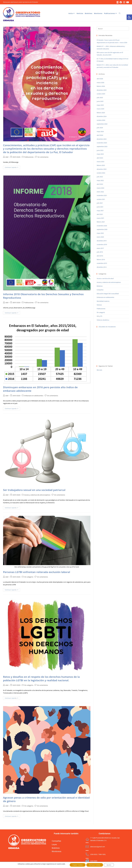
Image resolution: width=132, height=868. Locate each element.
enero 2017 (100, 249)
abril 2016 (100, 256)
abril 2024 (100, 136)
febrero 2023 (101, 166)
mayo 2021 (100, 211)
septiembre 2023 (102, 147)
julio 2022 (100, 177)
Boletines (100, 286)
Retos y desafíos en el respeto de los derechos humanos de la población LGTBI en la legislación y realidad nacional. (41, 679)
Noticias (99, 305)
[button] (129, 17)
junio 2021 (100, 207)
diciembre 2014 (102, 267)
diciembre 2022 (102, 169)
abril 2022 (100, 185)
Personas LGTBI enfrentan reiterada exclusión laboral (37, 572)
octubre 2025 (101, 94)
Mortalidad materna (103, 301)
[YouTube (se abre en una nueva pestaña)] (127, 2)
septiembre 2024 (102, 124)
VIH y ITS (99, 317)
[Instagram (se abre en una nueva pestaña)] (124, 2)
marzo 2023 (100, 162)
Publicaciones (29, 157)
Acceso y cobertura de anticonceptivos (37, 495)
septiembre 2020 (102, 230)
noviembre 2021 (102, 196)
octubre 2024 (101, 120)
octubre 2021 (101, 200)
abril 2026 (100, 79)
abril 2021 (100, 215)
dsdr (7, 157)
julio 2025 (100, 98)
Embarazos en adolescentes (34, 396)
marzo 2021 (100, 218)
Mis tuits (99, 370)
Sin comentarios (43, 157)
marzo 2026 (100, 83)
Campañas (100, 290)
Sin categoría (29, 577)
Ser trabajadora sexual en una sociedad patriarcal (34, 490)
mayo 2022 (100, 181)
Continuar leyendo (12, 167)
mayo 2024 (100, 132)
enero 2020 (100, 237)
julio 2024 (100, 128)
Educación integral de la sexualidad (108, 294)
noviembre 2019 (102, 245)
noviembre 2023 (102, 143)
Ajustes (110, 865)
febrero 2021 (101, 222)
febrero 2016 (101, 260)
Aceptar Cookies (76, 865)
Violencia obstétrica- (103, 320)
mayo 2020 (100, 234)
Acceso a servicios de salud (105, 279)
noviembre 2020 (102, 226)
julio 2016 (100, 252)
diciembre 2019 (102, 241)
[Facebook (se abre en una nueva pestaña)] (121, 2)
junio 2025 (100, 102)
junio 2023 (100, 151)
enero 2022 (100, 192)
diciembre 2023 (102, 139)
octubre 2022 (101, 173)
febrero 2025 (101, 113)
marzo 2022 (100, 188)
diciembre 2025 (102, 90)
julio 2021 (100, 203)
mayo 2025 (100, 105)
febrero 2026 (101, 87)
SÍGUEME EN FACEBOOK (107, 327)
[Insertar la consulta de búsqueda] (113, 29)
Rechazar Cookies (95, 865)
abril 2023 (100, 158)
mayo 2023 (100, 154)
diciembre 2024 (102, 117)
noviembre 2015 (102, 264)
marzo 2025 (100, 109)
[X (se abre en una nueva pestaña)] (118, 2)
